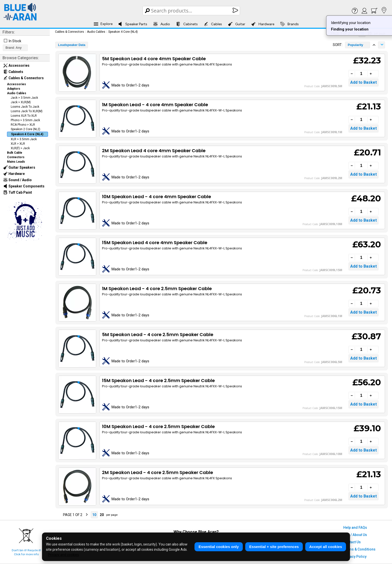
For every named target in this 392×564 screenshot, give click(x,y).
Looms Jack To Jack (25, 107)
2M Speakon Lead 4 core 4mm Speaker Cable (154, 151)
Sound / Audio (17, 180)
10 (94, 515)
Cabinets (187, 24)
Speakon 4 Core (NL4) (27, 134)
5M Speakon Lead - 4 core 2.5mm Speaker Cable (158, 334)
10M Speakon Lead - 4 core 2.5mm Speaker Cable (158, 426)
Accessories (16, 65)
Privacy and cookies (63, 555)
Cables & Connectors (23, 78)
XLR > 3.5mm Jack (24, 139)
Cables (213, 24)
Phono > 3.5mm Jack (25, 120)
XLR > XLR (18, 144)
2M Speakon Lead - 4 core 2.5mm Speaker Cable (157, 472)
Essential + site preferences (274, 547)
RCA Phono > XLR (23, 125)
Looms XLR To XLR (24, 116)
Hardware (263, 24)
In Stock (15, 41)
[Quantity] (361, 74)
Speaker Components (24, 186)
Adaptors (14, 89)
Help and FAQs (355, 528)
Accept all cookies (326, 547)
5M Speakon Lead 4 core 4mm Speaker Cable (154, 59)
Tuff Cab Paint (18, 192)
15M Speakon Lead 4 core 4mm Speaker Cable (155, 243)
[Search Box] (192, 11)
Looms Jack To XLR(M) (27, 111)
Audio (162, 24)
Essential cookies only (219, 547)
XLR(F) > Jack (20, 148)
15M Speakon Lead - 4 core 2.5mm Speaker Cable (158, 380)
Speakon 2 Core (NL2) (25, 129)
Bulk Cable (15, 153)
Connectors (16, 157)
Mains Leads (16, 162)
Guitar (237, 24)
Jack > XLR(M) (21, 102)
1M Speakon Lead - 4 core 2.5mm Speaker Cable (157, 288)
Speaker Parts (133, 24)
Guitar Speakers (19, 167)
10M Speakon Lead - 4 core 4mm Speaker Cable (156, 197)
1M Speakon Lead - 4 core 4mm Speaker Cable (155, 105)
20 (102, 515)
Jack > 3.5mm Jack (24, 98)
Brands (289, 24)
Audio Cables (17, 93)
